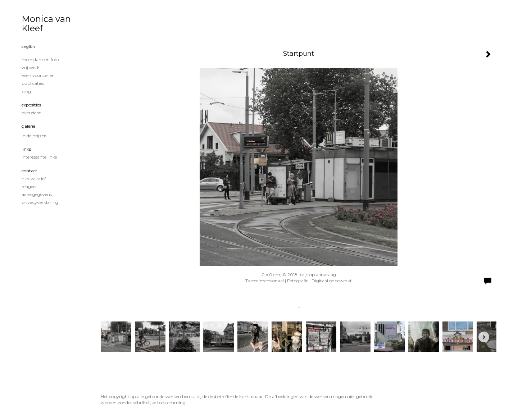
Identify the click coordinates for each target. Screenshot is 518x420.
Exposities (31, 105)
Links (26, 149)
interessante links (39, 157)
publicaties (33, 83)
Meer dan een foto (40, 60)
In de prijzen (34, 136)
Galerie (28, 126)
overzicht (31, 113)
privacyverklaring (40, 202)
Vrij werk (31, 67)
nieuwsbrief (34, 179)
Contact (29, 171)
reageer (29, 186)
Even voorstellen (38, 75)
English (28, 47)
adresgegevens (37, 194)
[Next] (484, 337)
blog (26, 92)
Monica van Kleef (46, 24)
